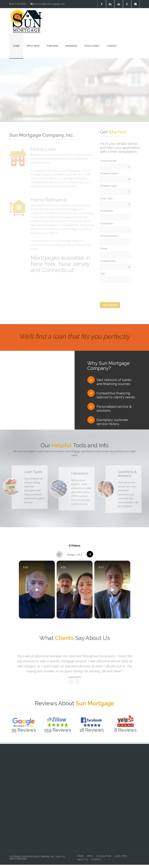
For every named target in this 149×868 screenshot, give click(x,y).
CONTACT (96, 860)
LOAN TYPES (121, 856)
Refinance (71, 46)
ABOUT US (83, 860)
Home (16, 46)
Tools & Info (92, 46)
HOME (80, 856)
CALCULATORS (104, 856)
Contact (112, 46)
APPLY (90, 856)
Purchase (53, 46)
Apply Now (33, 46)
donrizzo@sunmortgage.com (49, 4)
